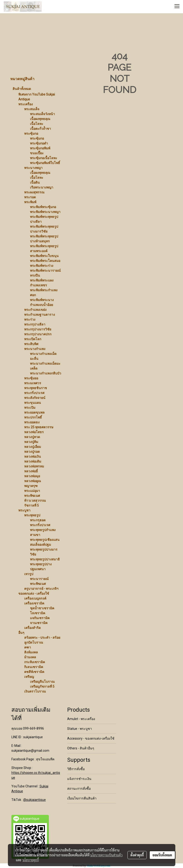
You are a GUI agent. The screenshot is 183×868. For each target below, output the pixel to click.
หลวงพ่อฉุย (32, 476)
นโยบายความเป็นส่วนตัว (106, 855)
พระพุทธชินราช (36, 388)
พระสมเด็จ (32, 109)
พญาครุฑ (31, 486)
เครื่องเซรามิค (34, 603)
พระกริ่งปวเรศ (34, 393)
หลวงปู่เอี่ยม (33, 447)
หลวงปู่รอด (32, 452)
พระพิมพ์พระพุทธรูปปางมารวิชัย (44, 229)
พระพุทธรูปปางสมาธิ (45, 559)
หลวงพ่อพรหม (34, 466)
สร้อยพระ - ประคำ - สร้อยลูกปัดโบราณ (42, 640)
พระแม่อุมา (32, 491)
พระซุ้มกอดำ (39, 143)
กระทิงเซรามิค (35, 662)
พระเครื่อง (26, 104)
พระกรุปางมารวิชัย (38, 329)
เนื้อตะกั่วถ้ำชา (40, 129)
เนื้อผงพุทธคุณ (40, 119)
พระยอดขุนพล (34, 412)
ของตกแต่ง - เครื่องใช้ (34, 594)
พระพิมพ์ (30, 202)
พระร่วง (30, 319)
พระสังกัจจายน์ (35, 398)
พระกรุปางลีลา (35, 324)
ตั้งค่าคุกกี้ (137, 855)
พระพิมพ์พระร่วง (42, 266)
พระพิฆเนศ (32, 496)
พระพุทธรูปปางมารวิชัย (44, 552)
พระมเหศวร (33, 383)
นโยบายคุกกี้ (31, 860)
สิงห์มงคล (31, 652)
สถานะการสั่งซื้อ (79, 789)
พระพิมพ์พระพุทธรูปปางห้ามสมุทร (44, 239)
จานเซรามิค (39, 623)
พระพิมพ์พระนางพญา (45, 212)
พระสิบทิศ (31, 344)
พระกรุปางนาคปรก (38, 334)
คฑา (28, 647)
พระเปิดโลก (33, 339)
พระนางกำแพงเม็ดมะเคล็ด (45, 366)
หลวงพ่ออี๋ (31, 471)
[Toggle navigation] (177, 7)
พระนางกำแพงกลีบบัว (46, 373)
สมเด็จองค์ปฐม (40, 545)
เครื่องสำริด (32, 628)
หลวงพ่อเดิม (33, 461)
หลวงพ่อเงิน (33, 456)
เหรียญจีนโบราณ (42, 682)
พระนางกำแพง (35, 349)
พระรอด (30, 197)
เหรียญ (29, 677)
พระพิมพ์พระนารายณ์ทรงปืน (45, 273)
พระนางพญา (33, 168)
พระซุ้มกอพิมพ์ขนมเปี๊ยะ (40, 151)
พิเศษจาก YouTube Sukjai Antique (37, 97)
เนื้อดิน (35, 182)
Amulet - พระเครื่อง (81, 719)
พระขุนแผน (33, 403)
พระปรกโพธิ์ (33, 417)
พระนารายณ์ (39, 579)
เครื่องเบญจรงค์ (35, 598)
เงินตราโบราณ (35, 691)
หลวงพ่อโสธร (34, 432)
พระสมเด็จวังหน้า (42, 114)
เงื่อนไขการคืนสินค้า (82, 798)
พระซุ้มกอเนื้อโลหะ (44, 158)
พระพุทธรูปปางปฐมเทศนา (41, 567)
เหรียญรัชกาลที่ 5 (42, 686)
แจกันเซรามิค (40, 618)
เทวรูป (29, 574)
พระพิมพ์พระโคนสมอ (45, 261)
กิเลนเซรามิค (34, 667)
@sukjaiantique (35, 800)
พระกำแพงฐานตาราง (40, 315)
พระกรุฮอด (38, 520)
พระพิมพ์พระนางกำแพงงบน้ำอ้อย (42, 302)
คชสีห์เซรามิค (34, 672)
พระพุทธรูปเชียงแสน (45, 540)
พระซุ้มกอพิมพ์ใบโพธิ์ (45, 163)
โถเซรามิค (38, 613)
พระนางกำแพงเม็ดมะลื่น (43, 356)
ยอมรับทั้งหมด (162, 855)
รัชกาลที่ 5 (32, 505)
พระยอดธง (32, 422)
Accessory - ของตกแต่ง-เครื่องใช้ (91, 738)
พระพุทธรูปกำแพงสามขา (43, 532)
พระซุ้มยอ (31, 378)
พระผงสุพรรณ (34, 192)
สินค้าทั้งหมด (22, 89)
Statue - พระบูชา (80, 729)
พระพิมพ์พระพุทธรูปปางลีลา (44, 219)
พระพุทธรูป (32, 515)
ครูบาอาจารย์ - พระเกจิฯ (41, 589)
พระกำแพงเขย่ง (35, 310)
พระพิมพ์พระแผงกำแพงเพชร (42, 283)
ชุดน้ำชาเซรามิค (42, 608)
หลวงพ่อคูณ (33, 481)
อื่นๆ (21, 633)
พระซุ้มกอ (31, 134)
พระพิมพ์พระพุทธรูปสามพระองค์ (44, 249)
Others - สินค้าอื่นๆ (81, 748)
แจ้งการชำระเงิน (79, 779)
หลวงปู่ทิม (31, 442)
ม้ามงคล (30, 657)
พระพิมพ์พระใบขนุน (44, 256)
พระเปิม (30, 408)
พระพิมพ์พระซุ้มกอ (43, 207)
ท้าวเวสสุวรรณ (35, 501)
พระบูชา (24, 510)
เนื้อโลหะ (37, 124)
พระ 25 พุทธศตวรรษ (39, 427)
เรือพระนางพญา (42, 187)
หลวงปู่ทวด (32, 437)
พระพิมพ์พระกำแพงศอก (44, 293)
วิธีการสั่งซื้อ (76, 769)
